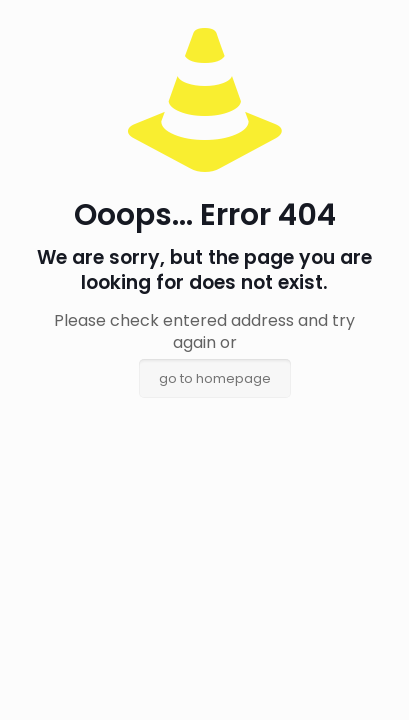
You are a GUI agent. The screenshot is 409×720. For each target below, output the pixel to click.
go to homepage (215, 378)
